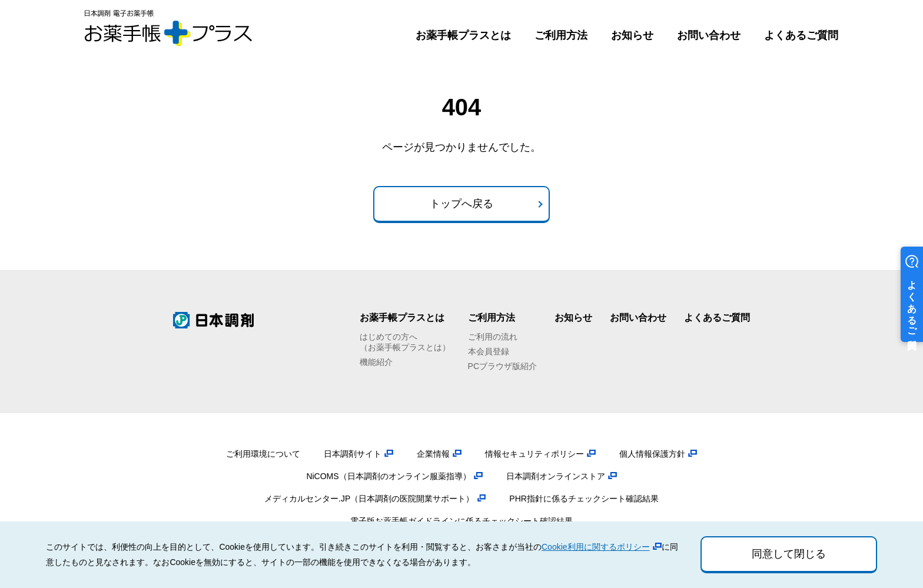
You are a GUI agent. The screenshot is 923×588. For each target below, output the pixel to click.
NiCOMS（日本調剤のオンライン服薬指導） (388, 476)
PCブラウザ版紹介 (502, 366)
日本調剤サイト (353, 454)
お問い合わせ (709, 35)
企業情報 (433, 454)
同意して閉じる (789, 554)
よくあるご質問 (801, 35)
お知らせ (632, 35)
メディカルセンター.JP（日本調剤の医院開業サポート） (369, 499)
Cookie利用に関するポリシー (596, 547)
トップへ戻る (462, 204)
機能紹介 (376, 362)
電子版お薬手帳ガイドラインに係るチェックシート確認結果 (462, 521)
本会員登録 (489, 351)
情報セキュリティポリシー (534, 454)
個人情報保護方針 (652, 454)
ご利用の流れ (493, 337)
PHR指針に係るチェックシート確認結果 (584, 499)
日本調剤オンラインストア (556, 476)
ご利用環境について (263, 454)
